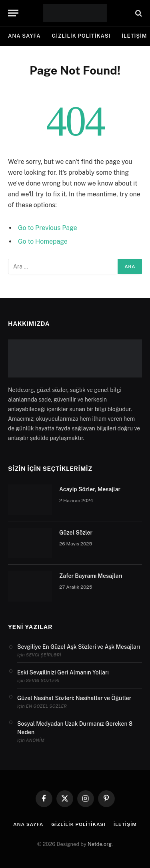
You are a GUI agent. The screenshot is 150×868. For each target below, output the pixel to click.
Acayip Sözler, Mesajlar (90, 489)
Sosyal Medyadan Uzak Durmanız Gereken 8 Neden (75, 728)
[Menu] (13, 13)
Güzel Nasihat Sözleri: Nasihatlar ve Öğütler (74, 698)
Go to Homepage (43, 241)
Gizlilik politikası (81, 36)
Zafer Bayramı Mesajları (91, 576)
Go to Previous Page (48, 228)
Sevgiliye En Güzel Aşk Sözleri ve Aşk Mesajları (79, 647)
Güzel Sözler (76, 533)
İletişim (125, 824)
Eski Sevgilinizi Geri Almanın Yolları (63, 672)
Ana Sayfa (24, 36)
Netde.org (100, 844)
